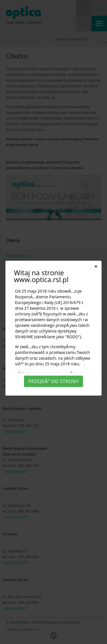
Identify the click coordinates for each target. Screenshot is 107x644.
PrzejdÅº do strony (53, 381)
